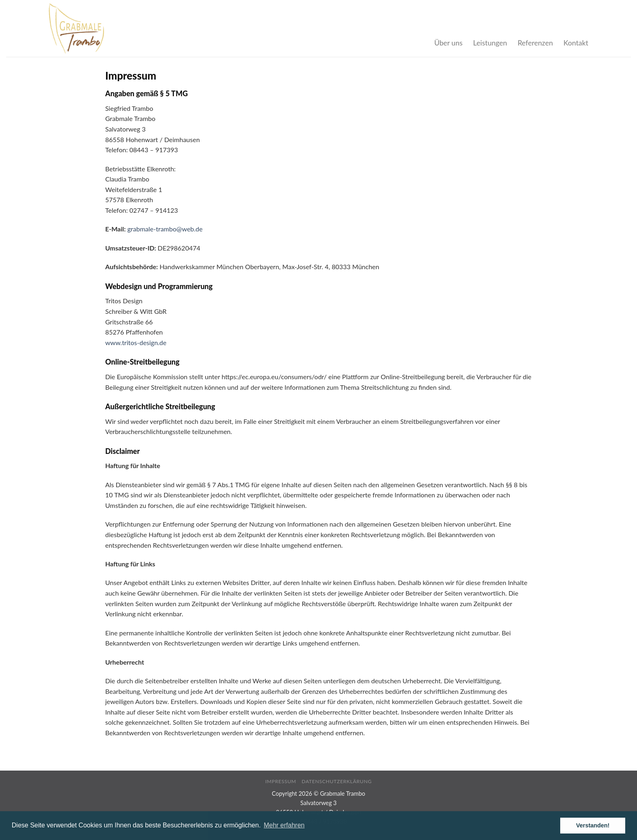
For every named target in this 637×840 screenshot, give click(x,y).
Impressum (281, 781)
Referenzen (535, 43)
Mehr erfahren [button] (284, 825)
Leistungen (490, 43)
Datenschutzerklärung (337, 781)
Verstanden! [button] (593, 825)
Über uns (448, 43)
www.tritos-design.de (136, 342)
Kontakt (576, 43)
